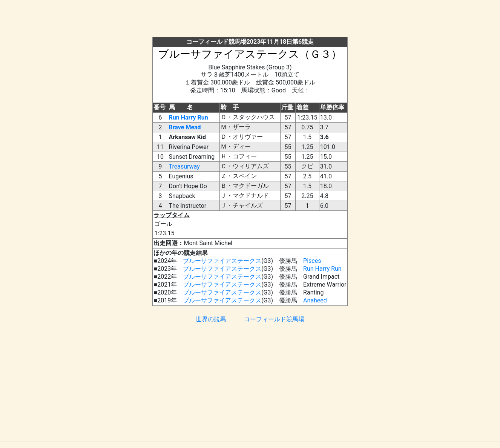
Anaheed (315, 300)
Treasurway (184, 166)
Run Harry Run (189, 117)
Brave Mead (185, 127)
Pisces (312, 261)
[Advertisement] (250, 20)
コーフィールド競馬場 (274, 319)
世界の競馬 (211, 319)
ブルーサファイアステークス (222, 261)
